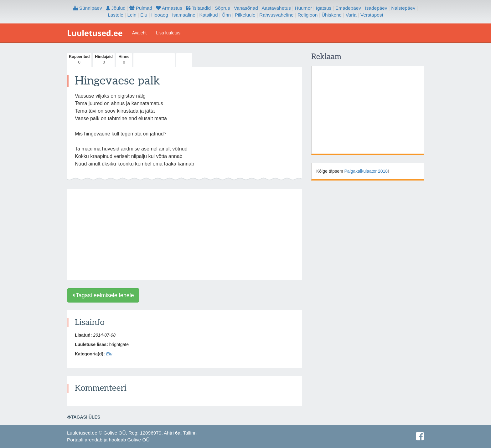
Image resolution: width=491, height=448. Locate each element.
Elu (109, 354)
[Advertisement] (184, 235)
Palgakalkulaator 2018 (366, 171)
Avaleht (139, 33)
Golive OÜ (139, 440)
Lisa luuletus (168, 33)
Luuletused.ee (95, 33)
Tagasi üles (84, 417)
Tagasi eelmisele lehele (103, 295)
